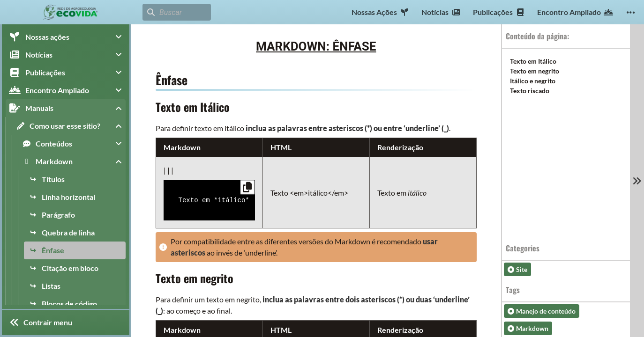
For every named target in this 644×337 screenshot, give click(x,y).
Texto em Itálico (533, 61)
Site (517, 269)
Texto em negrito (535, 71)
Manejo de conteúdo (542, 311)
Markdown (528, 328)
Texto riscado (530, 91)
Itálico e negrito (533, 81)
